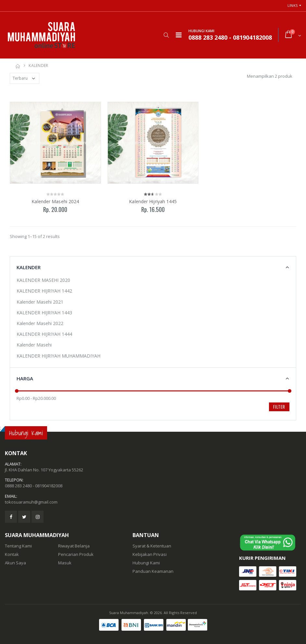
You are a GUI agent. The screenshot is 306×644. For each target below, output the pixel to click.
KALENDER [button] (29, 267)
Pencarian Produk (76, 554)
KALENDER (38, 66)
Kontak (12, 554)
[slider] (17, 391)
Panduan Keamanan (153, 571)
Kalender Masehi (34, 345)
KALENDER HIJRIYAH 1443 (44, 313)
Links (293, 5)
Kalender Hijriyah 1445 (153, 201)
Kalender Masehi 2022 (40, 323)
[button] (166, 35)
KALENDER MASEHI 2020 (43, 280)
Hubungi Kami (146, 563)
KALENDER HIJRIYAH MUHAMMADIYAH (58, 356)
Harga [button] (25, 378)
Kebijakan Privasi (150, 554)
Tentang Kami (18, 546)
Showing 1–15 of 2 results (35, 236)
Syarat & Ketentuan (152, 546)
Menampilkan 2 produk (270, 76)
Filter (279, 407)
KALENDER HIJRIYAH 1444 (44, 334)
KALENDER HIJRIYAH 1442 (44, 291)
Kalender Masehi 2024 (55, 201)
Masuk (65, 563)
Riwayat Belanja (74, 546)
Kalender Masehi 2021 (40, 302)
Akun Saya (15, 563)
